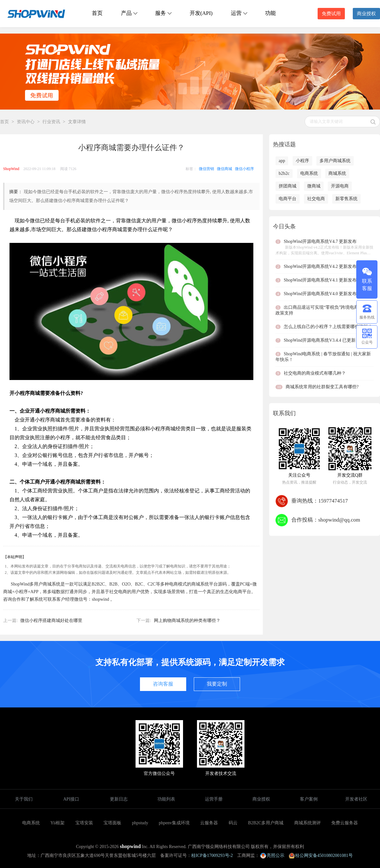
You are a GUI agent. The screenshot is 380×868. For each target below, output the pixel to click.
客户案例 (309, 799)
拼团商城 (288, 186)
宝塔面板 (112, 823)
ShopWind (11, 169)
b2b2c (284, 173)
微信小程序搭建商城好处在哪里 (51, 621)
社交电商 (316, 199)
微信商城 (225, 169)
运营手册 (214, 799)
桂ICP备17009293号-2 (212, 855)
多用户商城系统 (335, 161)
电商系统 (309, 173)
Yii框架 (57, 823)
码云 (233, 823)
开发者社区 (356, 799)
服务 (163, 13)
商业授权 (366, 14)
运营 (239, 13)
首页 (97, 13)
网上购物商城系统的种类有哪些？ (187, 621)
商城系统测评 (307, 823)
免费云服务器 (345, 823)
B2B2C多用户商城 (266, 823)
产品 (129, 13)
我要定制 (217, 684)
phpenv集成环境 (174, 823)
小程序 (302, 161)
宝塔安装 (84, 823)
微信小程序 (244, 169)
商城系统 (337, 173)
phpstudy (140, 823)
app (282, 161)
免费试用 (331, 14)
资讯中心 (26, 122)
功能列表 (166, 799)
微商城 (314, 186)
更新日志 (119, 799)
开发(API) (201, 13)
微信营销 (206, 169)
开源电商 (340, 186)
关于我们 (24, 799)
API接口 (71, 799)
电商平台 (288, 199)
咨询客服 (163, 684)
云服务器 (209, 823)
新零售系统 (346, 199)
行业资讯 (51, 122)
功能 (270, 13)
